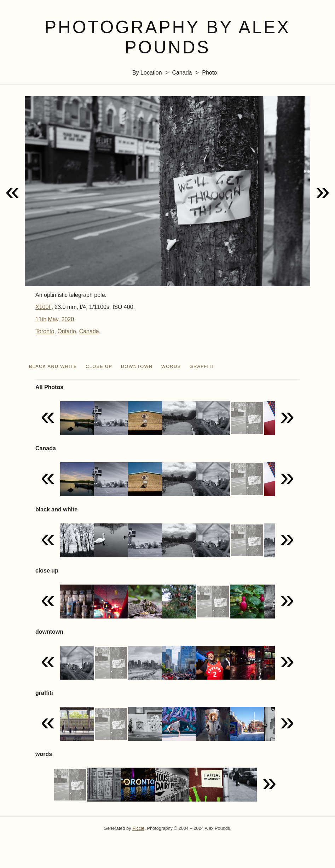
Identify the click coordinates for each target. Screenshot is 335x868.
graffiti (202, 366)
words (171, 366)
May (53, 319)
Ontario (67, 331)
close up (99, 366)
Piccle (138, 828)
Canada (182, 73)
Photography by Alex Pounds (167, 37)
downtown (137, 366)
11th (41, 319)
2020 (68, 319)
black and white (53, 366)
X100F (43, 307)
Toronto (45, 331)
